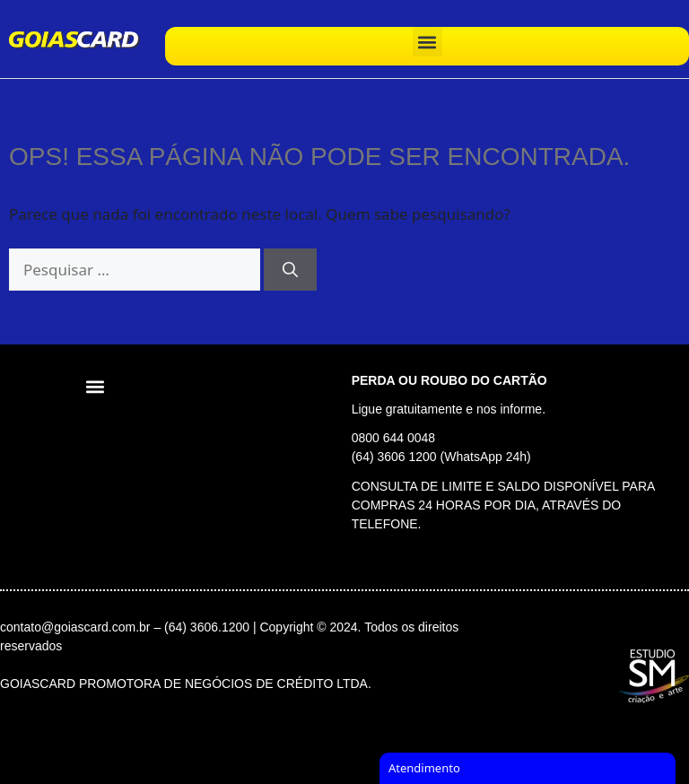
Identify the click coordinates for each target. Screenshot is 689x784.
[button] (427, 42)
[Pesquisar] (290, 270)
